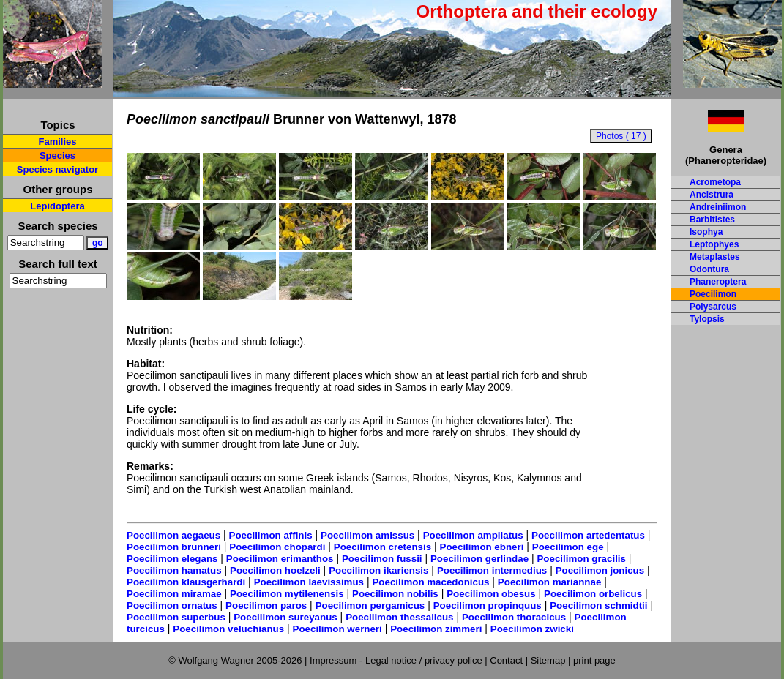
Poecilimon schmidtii (598, 605)
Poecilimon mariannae (549, 582)
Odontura (709, 269)
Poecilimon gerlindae (479, 559)
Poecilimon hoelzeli (275, 570)
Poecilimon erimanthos (280, 559)
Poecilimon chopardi (277, 547)
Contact (506, 660)
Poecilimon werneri (337, 629)
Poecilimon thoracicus (514, 617)
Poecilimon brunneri (174, 547)
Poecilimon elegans (172, 559)
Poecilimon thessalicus (399, 617)
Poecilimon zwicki (532, 629)
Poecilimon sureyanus (285, 617)
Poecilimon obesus (491, 594)
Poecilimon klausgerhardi (186, 582)
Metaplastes (715, 257)
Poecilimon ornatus (172, 605)
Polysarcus (713, 307)
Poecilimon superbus (176, 617)
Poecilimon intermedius (492, 570)
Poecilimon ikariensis (378, 570)
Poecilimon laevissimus (309, 582)
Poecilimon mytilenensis (287, 594)
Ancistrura (712, 195)
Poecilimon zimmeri (436, 629)
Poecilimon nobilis (395, 594)
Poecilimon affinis (271, 535)
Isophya (706, 232)
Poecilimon (713, 294)
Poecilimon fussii (382, 559)
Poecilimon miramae (174, 594)
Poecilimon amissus (367, 535)
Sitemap (548, 660)
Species (57, 155)
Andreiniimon (718, 207)
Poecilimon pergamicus (370, 605)
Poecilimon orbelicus (593, 594)
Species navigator (57, 169)
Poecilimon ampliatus (473, 535)
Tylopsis (707, 319)
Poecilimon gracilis (581, 559)
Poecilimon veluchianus (228, 629)
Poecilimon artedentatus (588, 535)
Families (57, 142)
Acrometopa (715, 182)
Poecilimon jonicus (600, 570)
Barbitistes (712, 220)
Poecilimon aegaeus (173, 535)
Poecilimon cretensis (382, 547)
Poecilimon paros (266, 605)
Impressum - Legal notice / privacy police (397, 660)
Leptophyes (714, 244)
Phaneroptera (718, 282)
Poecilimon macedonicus (430, 582)
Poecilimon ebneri (482, 547)
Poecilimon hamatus (174, 570)
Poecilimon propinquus (488, 605)
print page (594, 660)
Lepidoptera (57, 206)
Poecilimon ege (568, 547)
